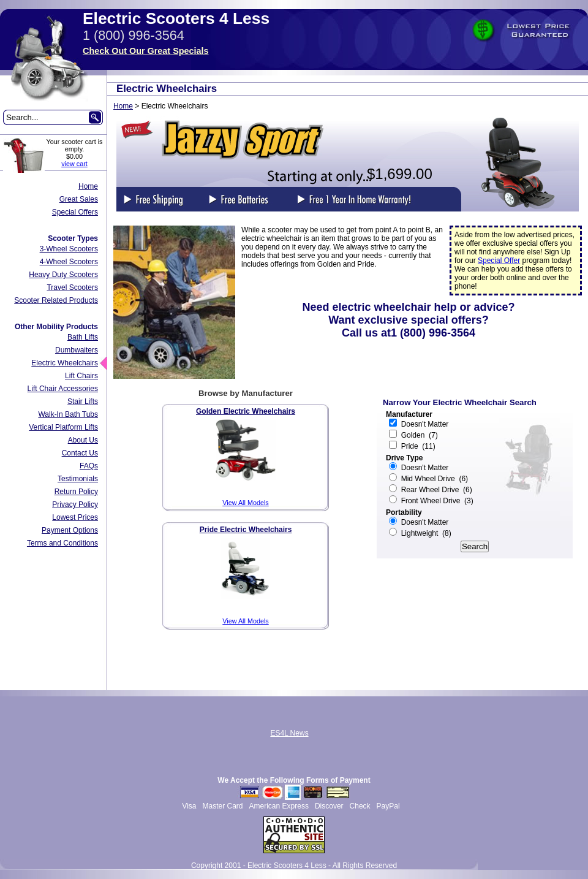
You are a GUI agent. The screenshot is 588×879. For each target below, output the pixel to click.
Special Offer (499, 261)
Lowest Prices (75, 517)
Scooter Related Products (56, 300)
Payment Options (70, 530)
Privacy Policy (75, 504)
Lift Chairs (81, 376)
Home (88, 186)
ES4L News (289, 733)
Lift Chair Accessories (63, 389)
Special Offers (75, 212)
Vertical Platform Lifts (63, 427)
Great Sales (79, 199)
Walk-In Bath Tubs (68, 414)
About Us (83, 440)
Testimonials (78, 479)
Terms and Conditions (62, 543)
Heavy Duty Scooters (63, 275)
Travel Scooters (72, 287)
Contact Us (80, 453)
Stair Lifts (83, 401)
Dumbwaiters (77, 350)
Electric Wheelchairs (65, 363)
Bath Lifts (83, 337)
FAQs (89, 466)
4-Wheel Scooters (69, 262)
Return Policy (76, 492)
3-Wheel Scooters (69, 249)
